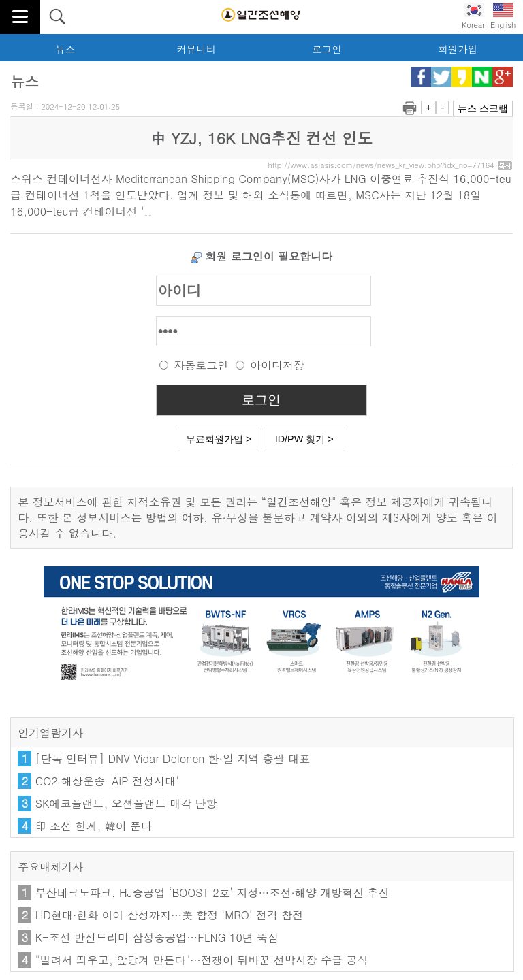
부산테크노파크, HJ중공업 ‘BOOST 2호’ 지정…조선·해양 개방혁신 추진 (212, 893)
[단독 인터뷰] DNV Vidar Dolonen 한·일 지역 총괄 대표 (173, 758)
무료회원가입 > (219, 439)
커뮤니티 (196, 49)
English (503, 17)
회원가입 (458, 49)
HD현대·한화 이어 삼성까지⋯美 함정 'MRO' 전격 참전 (169, 915)
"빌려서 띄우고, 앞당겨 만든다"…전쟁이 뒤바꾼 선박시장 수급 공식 (202, 960)
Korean (474, 17)
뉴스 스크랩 (483, 108)
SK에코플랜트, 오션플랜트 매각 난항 (126, 803)
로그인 (327, 49)
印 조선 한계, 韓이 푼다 (94, 826)
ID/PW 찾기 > (304, 439)
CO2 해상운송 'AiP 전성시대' (107, 781)
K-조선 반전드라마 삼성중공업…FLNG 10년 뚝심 (157, 937)
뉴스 (66, 49)
